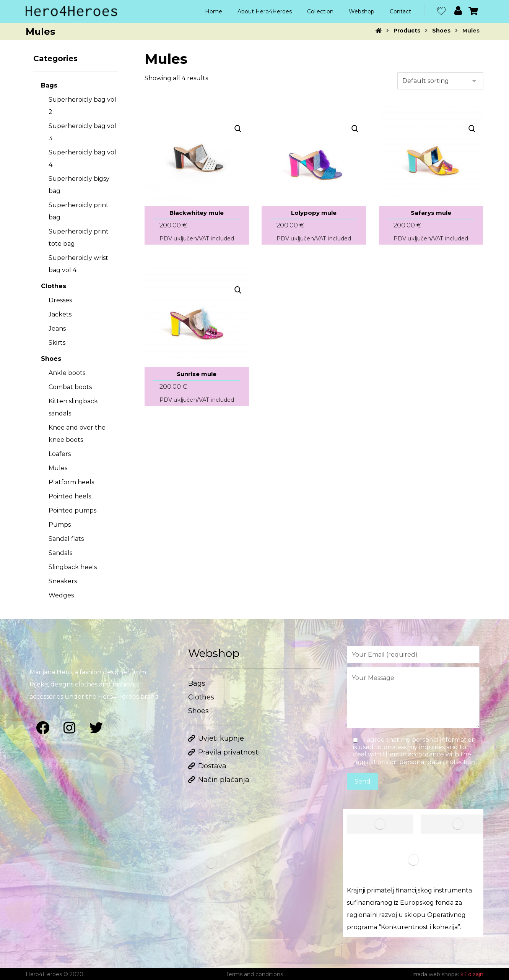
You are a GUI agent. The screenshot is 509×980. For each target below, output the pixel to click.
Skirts (57, 343)
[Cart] (473, 11)
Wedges (61, 595)
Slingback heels (73, 567)
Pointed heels (70, 496)
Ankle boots (67, 373)
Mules (58, 468)
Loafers (60, 454)
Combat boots (70, 387)
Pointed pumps (72, 510)
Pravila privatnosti (224, 752)
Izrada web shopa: (435, 974)
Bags (49, 85)
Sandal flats (66, 539)
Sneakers (63, 581)
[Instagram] (70, 728)
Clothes (54, 286)
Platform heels (71, 482)
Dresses (60, 300)
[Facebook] (43, 728)
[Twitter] (96, 728)
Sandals (60, 553)
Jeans (57, 329)
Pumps (60, 525)
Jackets (60, 314)
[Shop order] (440, 81)
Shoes (51, 359)
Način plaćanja (219, 780)
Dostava (207, 766)
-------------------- (215, 725)
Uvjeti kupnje (216, 738)
